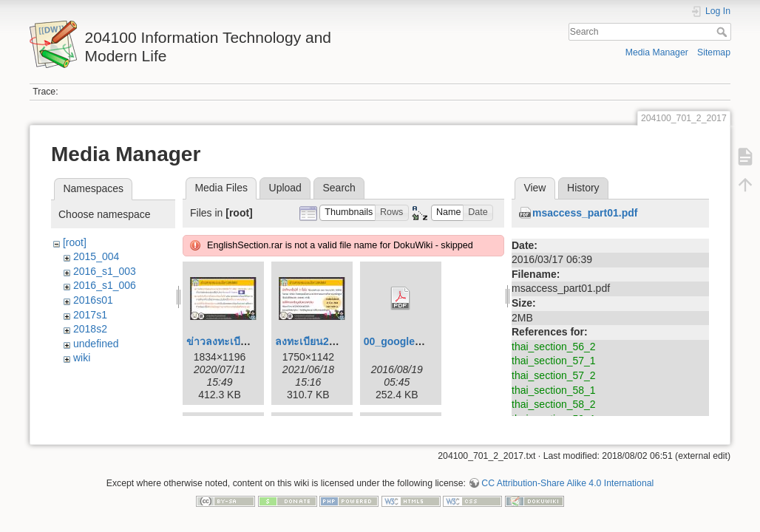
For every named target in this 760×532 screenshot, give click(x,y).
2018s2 (90, 329)
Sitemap (714, 52)
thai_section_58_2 (554, 404)
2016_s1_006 (105, 285)
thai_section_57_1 (554, 361)
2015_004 (96, 256)
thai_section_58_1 (554, 390)
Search (723, 32)
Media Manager (657, 52)
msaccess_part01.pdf (585, 213)
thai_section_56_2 (554, 347)
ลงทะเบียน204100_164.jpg (337, 341)
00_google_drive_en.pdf (423, 341)
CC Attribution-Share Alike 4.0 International (567, 483)
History (583, 188)
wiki (82, 358)
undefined (96, 344)
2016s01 (93, 300)
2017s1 (90, 315)
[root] (75, 242)
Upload (285, 188)
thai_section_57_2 (554, 375)
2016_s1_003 (105, 271)
